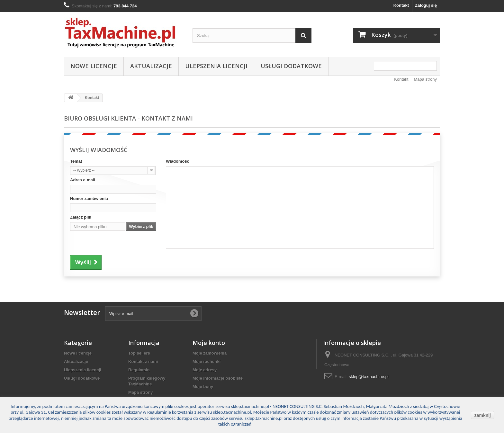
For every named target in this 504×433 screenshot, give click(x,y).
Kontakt (401, 5)
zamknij (483, 415)
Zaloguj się (426, 5)
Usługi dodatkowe (291, 66)
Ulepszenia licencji (216, 66)
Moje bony (203, 387)
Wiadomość (178, 161)
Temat (76, 161)
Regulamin (139, 370)
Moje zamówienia (210, 353)
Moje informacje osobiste (218, 378)
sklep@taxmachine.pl (369, 377)
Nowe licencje (94, 66)
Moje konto (209, 343)
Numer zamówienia (89, 198)
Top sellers (139, 353)
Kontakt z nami (143, 361)
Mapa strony (425, 79)
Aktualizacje (151, 66)
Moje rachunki (207, 361)
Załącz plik (81, 217)
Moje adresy (205, 370)
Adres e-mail (83, 180)
